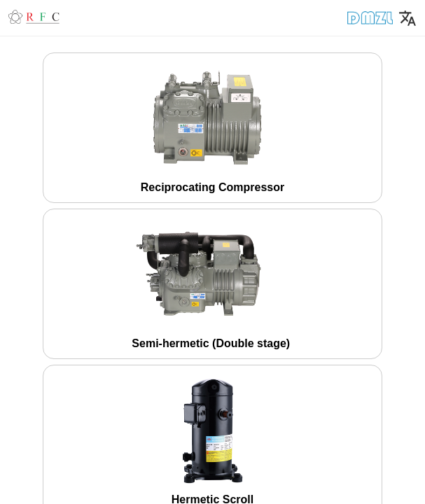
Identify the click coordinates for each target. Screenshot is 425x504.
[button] (74, 17)
